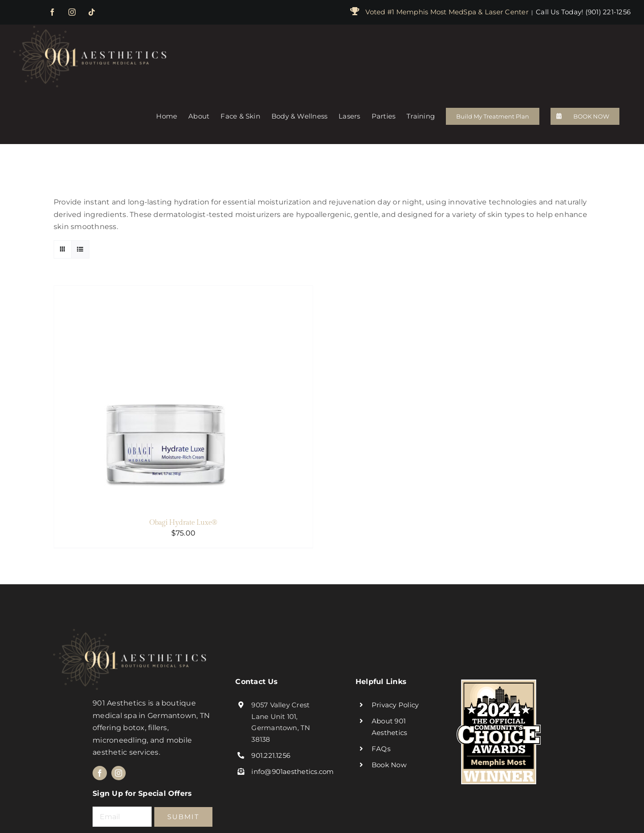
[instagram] (119, 773)
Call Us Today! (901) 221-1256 (583, 12)
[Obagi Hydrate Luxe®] (166, 292)
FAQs (381, 749)
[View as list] (80, 249)
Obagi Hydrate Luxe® (183, 523)
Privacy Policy (395, 705)
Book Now (389, 765)
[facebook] (100, 773)
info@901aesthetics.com (292, 771)
